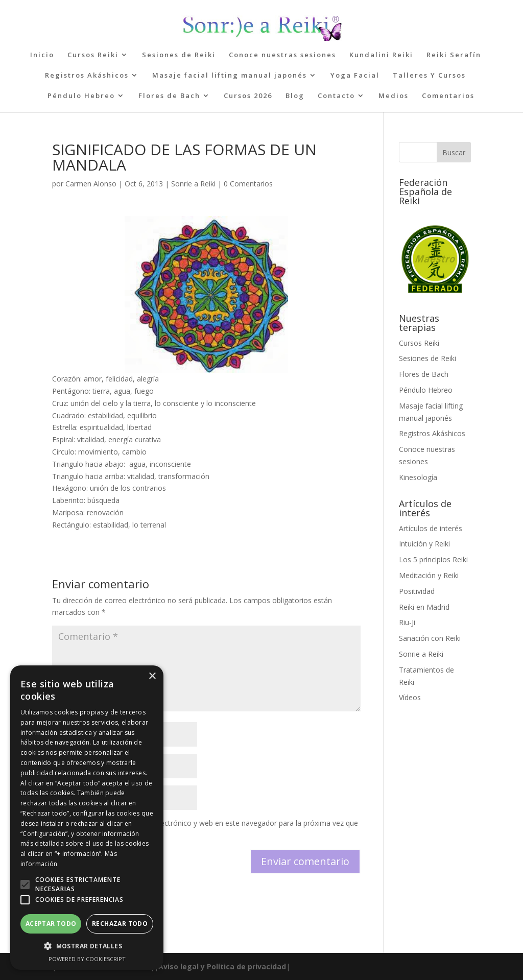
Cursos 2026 (248, 96)
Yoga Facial (355, 76)
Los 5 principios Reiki (433, 559)
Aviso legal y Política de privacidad (222, 966)
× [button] (152, 676)
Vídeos (410, 697)
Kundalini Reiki (381, 55)
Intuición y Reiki (424, 544)
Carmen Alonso (91, 184)
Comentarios (448, 96)
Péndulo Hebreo (81, 96)
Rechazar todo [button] (120, 924)
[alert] (87, 818)
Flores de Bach (169, 96)
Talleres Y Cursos (429, 76)
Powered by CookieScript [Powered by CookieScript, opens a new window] (87, 959)
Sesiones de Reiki (179, 55)
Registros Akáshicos (87, 76)
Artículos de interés (431, 528)
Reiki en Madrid (424, 607)
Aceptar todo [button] (51, 924)
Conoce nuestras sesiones (282, 55)
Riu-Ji (407, 622)
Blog (295, 96)
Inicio (42, 55)
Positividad (417, 591)
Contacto (336, 96)
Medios (394, 96)
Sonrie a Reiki (193, 184)
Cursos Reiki (93, 55)
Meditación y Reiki (429, 575)
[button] (25, 885)
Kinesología (418, 477)
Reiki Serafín (454, 55)
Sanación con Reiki (430, 638)
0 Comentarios (248, 184)
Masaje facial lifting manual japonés (230, 76)
